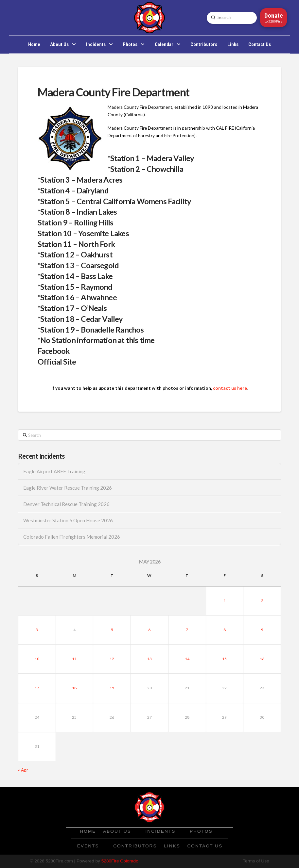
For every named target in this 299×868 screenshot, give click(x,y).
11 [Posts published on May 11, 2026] (74, 659)
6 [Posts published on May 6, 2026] (149, 630)
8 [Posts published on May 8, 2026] (225, 630)
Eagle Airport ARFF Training (54, 471)
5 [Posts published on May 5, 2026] (112, 630)
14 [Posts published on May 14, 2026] (187, 659)
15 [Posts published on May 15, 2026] (224, 659)
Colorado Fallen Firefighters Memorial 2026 (72, 537)
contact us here (230, 388)
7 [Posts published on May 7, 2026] (187, 630)
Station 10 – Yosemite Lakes (83, 233)
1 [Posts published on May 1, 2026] (225, 601)
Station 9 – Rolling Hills (76, 222)
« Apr (23, 770)
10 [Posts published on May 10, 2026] (37, 659)
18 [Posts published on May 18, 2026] (74, 688)
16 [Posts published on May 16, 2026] (262, 659)
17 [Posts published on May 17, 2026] (37, 688)
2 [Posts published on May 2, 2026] (262, 601)
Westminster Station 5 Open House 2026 (68, 520)
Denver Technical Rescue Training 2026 (66, 504)
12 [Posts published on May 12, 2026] (112, 659)
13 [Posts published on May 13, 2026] (149, 659)
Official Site (57, 362)
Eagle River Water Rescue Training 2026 (68, 488)
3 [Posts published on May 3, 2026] (37, 630)
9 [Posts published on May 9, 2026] (262, 630)
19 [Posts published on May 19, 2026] (112, 688)
